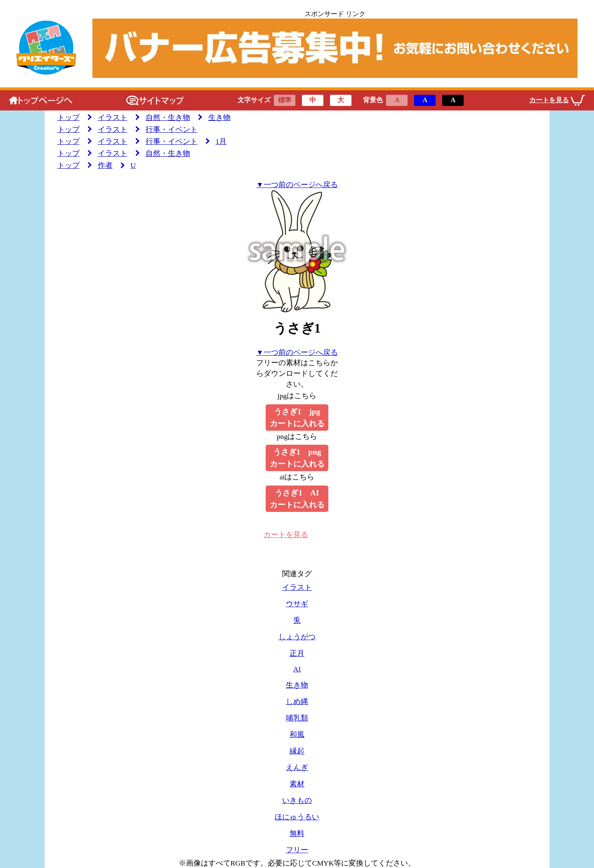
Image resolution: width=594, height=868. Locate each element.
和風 (297, 734)
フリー (297, 850)
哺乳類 (297, 718)
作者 (105, 165)
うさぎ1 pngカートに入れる (297, 458)
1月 (221, 141)
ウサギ (297, 604)
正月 (297, 653)
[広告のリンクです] (335, 48)
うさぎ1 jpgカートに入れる (297, 418)
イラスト (113, 117)
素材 (297, 784)
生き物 (219, 117)
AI (297, 669)
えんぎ (297, 767)
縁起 (297, 751)
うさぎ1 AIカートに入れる (297, 499)
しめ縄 (297, 701)
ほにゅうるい (297, 817)
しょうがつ (297, 637)
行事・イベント (172, 129)
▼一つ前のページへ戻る (297, 185)
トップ (68, 117)
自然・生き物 (168, 117)
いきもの (297, 800)
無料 (297, 833)
